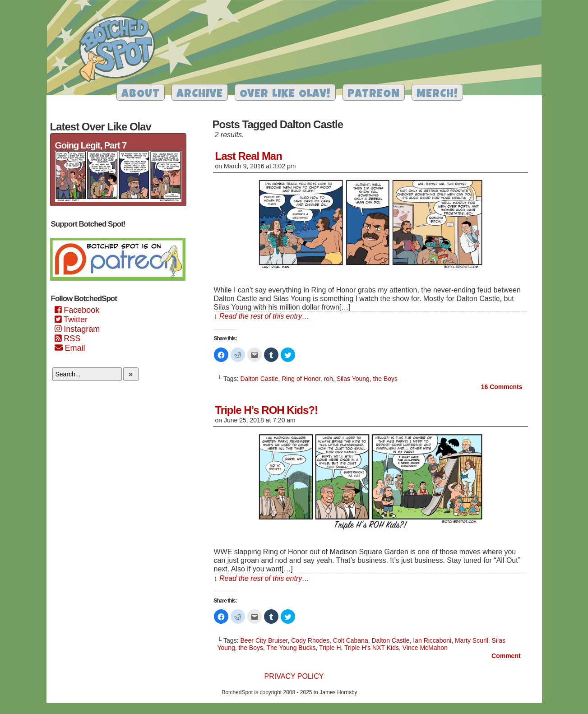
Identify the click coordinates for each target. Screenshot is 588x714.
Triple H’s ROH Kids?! (266, 410)
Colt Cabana (351, 640)
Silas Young (353, 379)
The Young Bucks (291, 648)
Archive (200, 95)
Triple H (330, 648)
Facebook (77, 310)
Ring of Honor (301, 379)
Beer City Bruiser (264, 640)
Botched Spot (120, 50)
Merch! (437, 95)
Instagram (77, 329)
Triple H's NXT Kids (372, 648)
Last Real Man (249, 156)
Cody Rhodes (310, 640)
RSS (68, 338)
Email (70, 348)
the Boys (385, 379)
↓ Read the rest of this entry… (262, 316)
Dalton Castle (259, 379)
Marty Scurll (472, 640)
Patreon (374, 95)
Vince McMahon (425, 648)
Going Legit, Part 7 (91, 145)
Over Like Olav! (285, 95)
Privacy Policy (294, 676)
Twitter (71, 320)
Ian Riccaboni (432, 640)
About (141, 95)
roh (329, 379)
